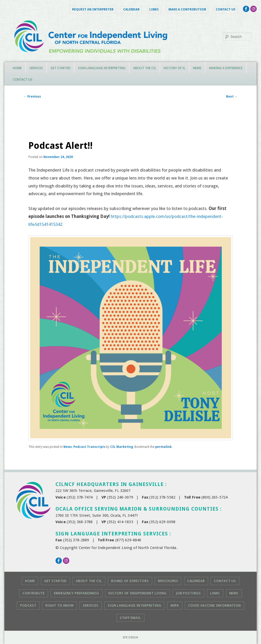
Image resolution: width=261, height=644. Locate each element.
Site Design (131, 637)
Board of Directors (130, 581)
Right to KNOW (60, 605)
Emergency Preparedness (77, 593)
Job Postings (188, 593)
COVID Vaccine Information (214, 605)
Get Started (61, 68)
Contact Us (226, 9)
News (197, 68)
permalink (163, 447)
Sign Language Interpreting (102, 68)
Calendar (131, 9)
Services (36, 68)
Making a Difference (226, 68)
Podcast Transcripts (89, 447)
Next (232, 97)
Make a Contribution (187, 9)
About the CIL (145, 68)
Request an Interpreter (93, 9)
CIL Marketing (122, 447)
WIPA (175, 605)
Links (154, 9)
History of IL (174, 68)
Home (17, 68)
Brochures (168, 581)
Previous (32, 97)
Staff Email (130, 618)
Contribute (34, 593)
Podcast (28, 605)
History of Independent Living (137, 593)
